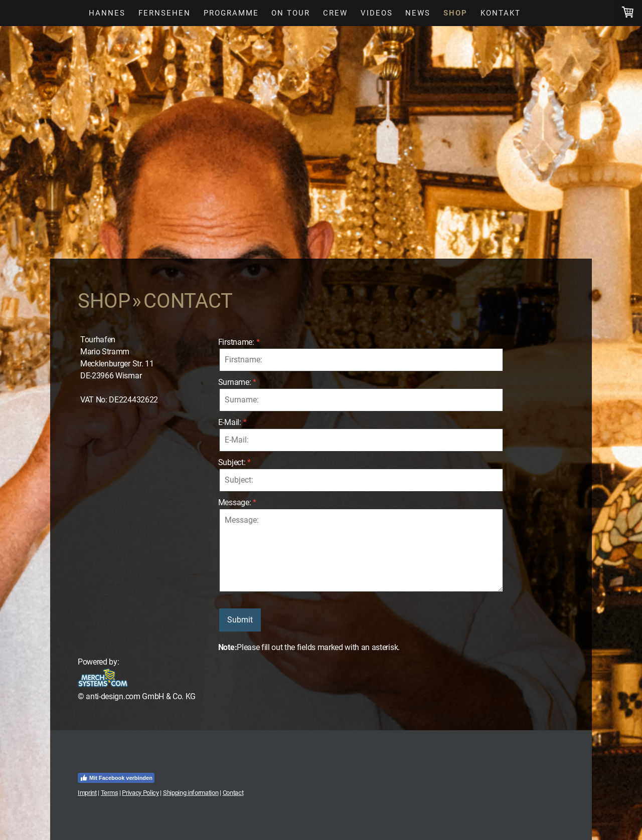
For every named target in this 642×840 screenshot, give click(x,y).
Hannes (107, 13)
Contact (233, 793)
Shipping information (191, 793)
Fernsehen (165, 13)
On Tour (291, 13)
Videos (377, 13)
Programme (231, 13)
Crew (335, 13)
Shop (455, 13)
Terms (109, 793)
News (418, 13)
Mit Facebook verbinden (116, 778)
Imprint (87, 793)
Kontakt (501, 13)
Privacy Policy (140, 793)
